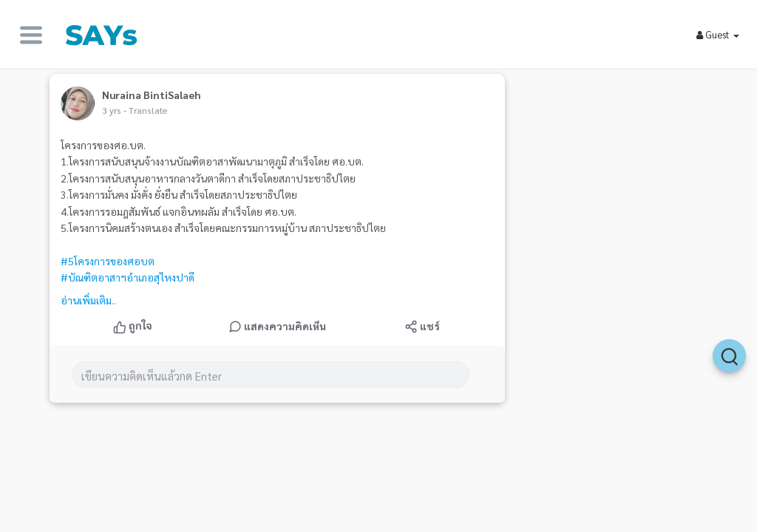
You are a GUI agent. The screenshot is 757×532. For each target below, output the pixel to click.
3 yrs (112, 110)
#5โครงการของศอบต (108, 261)
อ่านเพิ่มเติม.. (88, 300)
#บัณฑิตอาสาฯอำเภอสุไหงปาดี (128, 277)
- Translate (146, 110)
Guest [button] (718, 34)
